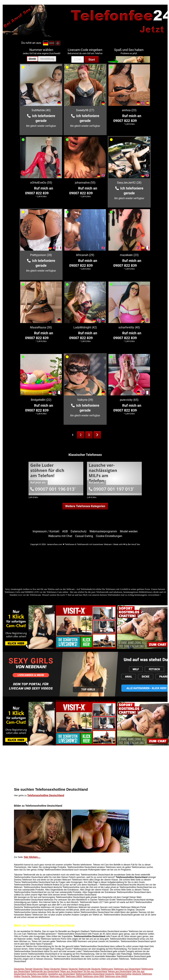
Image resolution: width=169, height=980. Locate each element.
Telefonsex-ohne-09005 (116, 976)
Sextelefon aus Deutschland (61, 974)
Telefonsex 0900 (57, 976)
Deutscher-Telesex (59, 969)
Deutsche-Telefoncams (102, 969)
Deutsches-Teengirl (23, 969)
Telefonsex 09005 (74, 976)
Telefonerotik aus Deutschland (45, 971)
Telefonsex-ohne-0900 (93, 976)
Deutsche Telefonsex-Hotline (35, 976)
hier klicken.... (32, 857)
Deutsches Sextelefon (37, 974)
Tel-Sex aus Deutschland (95, 971)
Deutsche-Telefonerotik (80, 969)
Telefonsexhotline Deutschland (46, 795)
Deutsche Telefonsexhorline (118, 974)
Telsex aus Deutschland (71, 971)
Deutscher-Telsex (41, 969)
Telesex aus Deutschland (119, 971)
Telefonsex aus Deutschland (127, 969)
